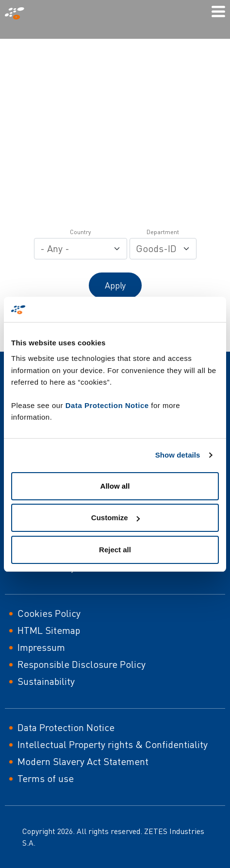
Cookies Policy (49, 613)
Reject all (115, 550)
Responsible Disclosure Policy (82, 664)
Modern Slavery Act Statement (83, 761)
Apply (115, 285)
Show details (178, 455)
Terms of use (46, 778)
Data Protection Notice (107, 405)
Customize (115, 518)
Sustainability (46, 681)
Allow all (115, 486)
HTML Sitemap (49, 630)
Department (163, 232)
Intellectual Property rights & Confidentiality (113, 744)
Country (80, 232)
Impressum (41, 647)
